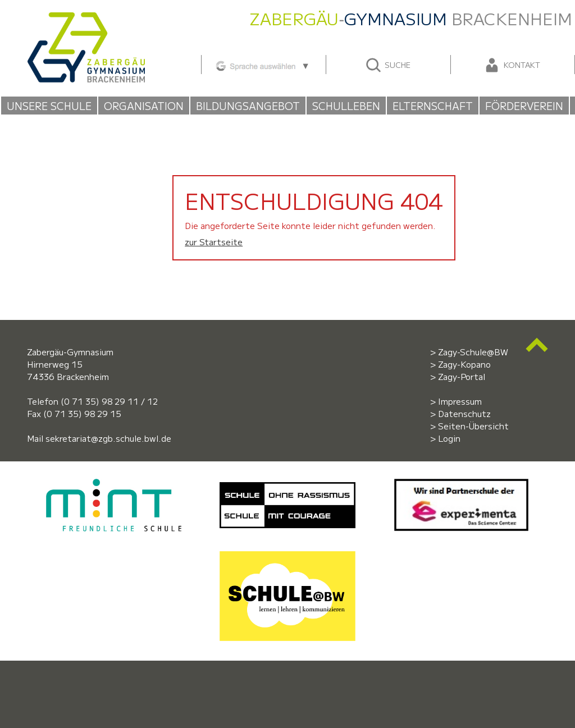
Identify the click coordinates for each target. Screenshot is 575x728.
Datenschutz (464, 413)
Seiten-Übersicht (473, 426)
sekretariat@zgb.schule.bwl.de (108, 438)
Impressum (460, 401)
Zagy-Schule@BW (473, 352)
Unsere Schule (49, 106)
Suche (388, 65)
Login (449, 438)
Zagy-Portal (462, 376)
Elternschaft (433, 106)
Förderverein (524, 106)
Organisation (144, 106)
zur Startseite (214, 242)
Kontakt (512, 65)
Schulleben (346, 106)
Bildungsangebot (248, 106)
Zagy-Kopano (464, 364)
